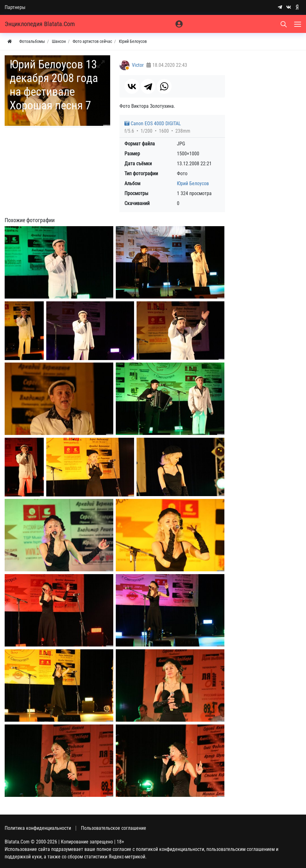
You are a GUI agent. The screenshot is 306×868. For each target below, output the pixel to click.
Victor (138, 65)
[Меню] (298, 24)
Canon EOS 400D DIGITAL (153, 123)
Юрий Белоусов (193, 183)
